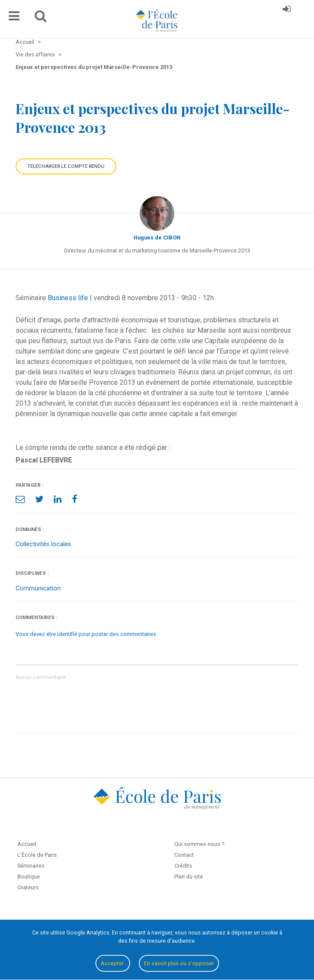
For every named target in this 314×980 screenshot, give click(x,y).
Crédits (183, 866)
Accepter (113, 963)
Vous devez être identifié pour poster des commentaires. (87, 634)
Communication (38, 588)
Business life (68, 298)
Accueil (27, 844)
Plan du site (189, 877)
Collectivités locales (43, 544)
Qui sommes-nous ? (199, 844)
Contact (184, 855)
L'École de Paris (37, 855)
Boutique (29, 877)
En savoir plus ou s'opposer (179, 963)
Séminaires (31, 866)
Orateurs (28, 887)
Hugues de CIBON (157, 238)
